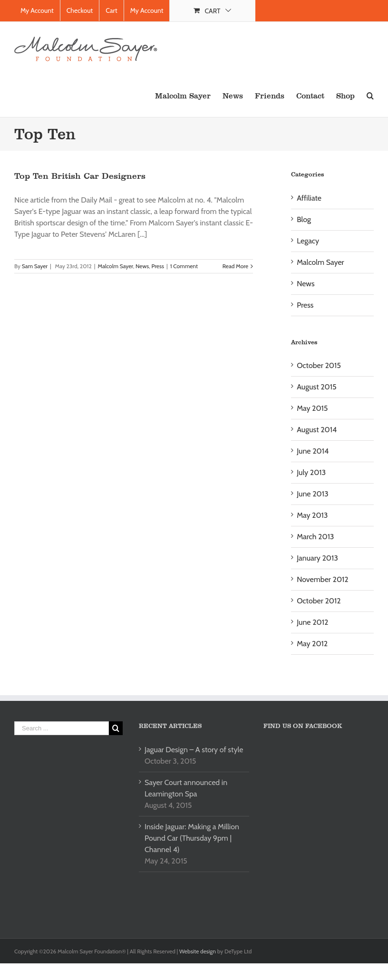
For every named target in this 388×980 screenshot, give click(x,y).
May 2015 (312, 408)
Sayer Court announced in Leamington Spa (186, 788)
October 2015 (319, 365)
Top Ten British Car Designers (80, 176)
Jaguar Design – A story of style (194, 750)
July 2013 (311, 472)
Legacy (308, 241)
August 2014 (317, 430)
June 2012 (312, 622)
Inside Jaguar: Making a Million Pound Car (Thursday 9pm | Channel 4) (192, 838)
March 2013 (315, 537)
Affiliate (309, 198)
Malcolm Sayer (115, 266)
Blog (304, 219)
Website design (198, 951)
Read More (235, 266)
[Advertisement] (94, 825)
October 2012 (319, 601)
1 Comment (184, 266)
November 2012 (323, 579)
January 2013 (317, 558)
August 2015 (316, 387)
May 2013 (312, 515)
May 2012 (312, 644)
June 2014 (313, 451)
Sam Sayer (35, 266)
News (142, 266)
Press (157, 266)
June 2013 (312, 494)
